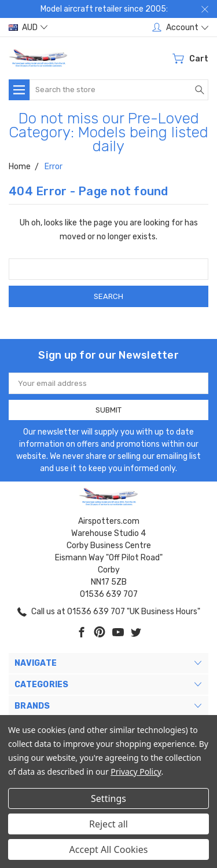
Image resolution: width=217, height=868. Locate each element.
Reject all (108, 824)
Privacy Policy (136, 772)
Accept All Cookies (109, 849)
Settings (108, 798)
